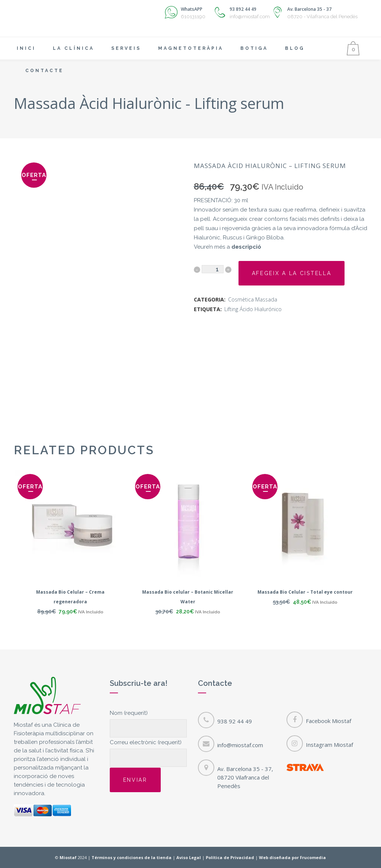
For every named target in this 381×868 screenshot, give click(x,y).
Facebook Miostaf (329, 721)
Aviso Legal (189, 857)
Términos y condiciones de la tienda (132, 857)
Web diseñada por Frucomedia (292, 857)
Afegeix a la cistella (292, 273)
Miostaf (68, 857)
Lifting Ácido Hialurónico (253, 309)
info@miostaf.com (240, 745)
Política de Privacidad (230, 857)
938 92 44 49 (235, 721)
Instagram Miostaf (329, 745)
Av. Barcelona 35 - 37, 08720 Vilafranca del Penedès (245, 777)
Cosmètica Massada (253, 299)
